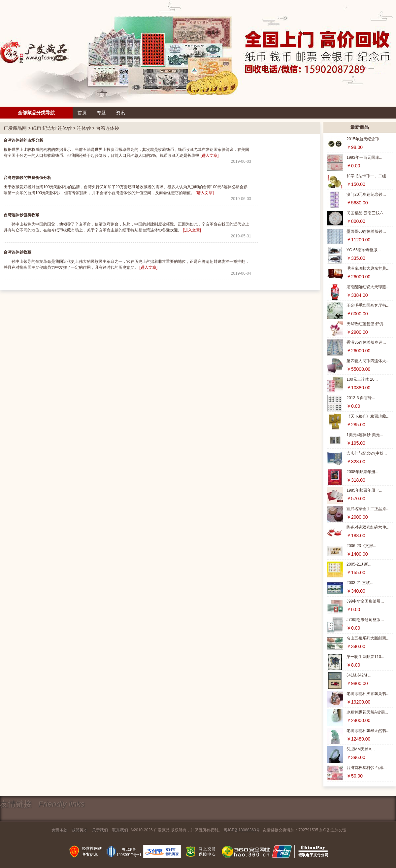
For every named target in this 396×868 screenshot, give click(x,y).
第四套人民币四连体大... (368, 361)
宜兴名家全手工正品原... (368, 509)
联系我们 (120, 830)
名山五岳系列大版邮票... (368, 638)
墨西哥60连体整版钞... (366, 231)
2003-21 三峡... (360, 583)
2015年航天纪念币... (364, 139)
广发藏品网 (15, 128)
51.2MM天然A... (361, 749)
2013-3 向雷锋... (361, 398)
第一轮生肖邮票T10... (365, 657)
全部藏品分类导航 (36, 113)
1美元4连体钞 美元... (365, 435)
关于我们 (100, 830)
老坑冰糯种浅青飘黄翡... (368, 694)
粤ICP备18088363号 (242, 830)
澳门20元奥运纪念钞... (366, 194)
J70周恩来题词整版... (365, 620)
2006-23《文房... (361, 546)
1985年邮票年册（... (364, 490)
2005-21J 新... (359, 564)
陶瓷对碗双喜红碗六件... (368, 527)
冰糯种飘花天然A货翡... (367, 712)
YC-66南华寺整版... (364, 250)
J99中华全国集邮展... (365, 601)
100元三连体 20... (362, 379)
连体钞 (84, 128)
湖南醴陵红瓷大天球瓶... (368, 287)
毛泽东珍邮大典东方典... (368, 268)
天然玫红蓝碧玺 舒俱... (366, 324)
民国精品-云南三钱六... (367, 213)
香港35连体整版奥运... (366, 342)
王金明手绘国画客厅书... (368, 305)
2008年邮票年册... (363, 472)
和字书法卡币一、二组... (368, 176)
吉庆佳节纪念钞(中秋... (367, 453)
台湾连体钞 (108, 128)
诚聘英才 (80, 830)
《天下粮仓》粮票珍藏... (368, 416)
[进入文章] (210, 156)
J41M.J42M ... (359, 675)
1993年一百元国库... (364, 157)
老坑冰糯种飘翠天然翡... (368, 731)
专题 (101, 113)
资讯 (120, 113)
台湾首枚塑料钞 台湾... (366, 768)
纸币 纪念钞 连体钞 (52, 128)
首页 (82, 113)
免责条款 (59, 830)
